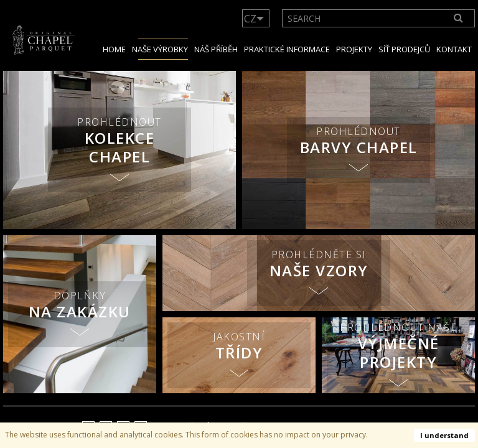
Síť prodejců (404, 49)
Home (114, 49)
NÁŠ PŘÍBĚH (216, 49)
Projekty (354, 49)
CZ (250, 19)
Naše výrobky (160, 49)
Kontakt (454, 49)
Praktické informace (287, 49)
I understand (444, 435)
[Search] (459, 18)
